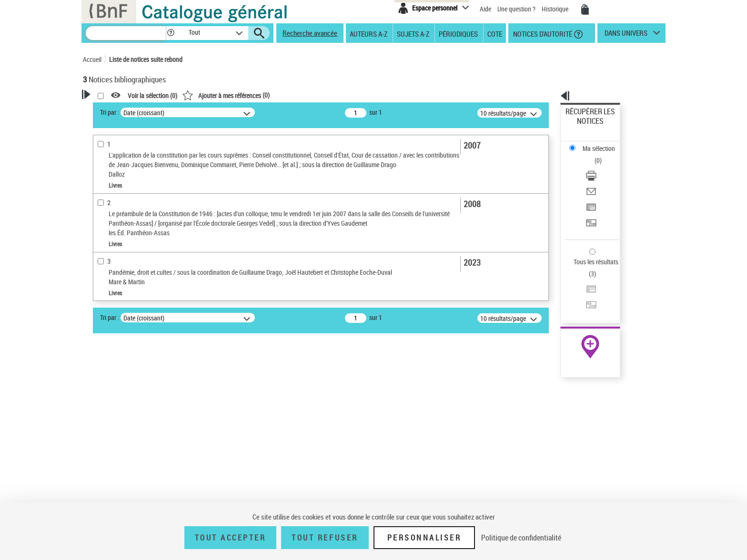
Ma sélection (584, 126)
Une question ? (516, 9)
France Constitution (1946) (131, 465)
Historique (556, 9)
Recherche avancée (310, 33)
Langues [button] (105, 349)
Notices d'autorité (542, 33)
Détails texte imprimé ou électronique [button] (128, 284)
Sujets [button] (102, 381)
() (348, 95)
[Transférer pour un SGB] (603, 178)
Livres (104, 303)
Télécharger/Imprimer (595, 143)
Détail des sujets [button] (117, 413)
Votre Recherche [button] (122, 110)
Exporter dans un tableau (600, 166)
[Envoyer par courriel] (603, 155)
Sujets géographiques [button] (125, 397)
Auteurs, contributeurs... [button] (129, 333)
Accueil (92, 59)
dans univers (626, 35)
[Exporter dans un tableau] (603, 166)
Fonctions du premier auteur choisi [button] (134, 216)
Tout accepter (231, 538)
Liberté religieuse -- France (131, 427)
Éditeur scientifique (121, 235)
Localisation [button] (111, 318)
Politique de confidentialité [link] (521, 538)
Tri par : (232, 112)
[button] (171, 33)
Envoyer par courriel (593, 155)
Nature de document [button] (122, 250)
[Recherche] (126, 33)
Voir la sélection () (275, 95)
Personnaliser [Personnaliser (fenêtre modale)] (424, 538)
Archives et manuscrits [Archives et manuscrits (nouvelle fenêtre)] (582, 291)
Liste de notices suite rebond (146, 59)
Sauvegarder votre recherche (142, 176)
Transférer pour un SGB (598, 177)
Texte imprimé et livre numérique (138, 265)
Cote (495, 33)
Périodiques (458, 33)
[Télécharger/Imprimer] (603, 143)
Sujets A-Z (413, 33)
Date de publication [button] (121, 365)
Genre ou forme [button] (115, 496)
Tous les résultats (590, 204)
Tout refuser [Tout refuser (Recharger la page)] (325, 538)
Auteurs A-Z (368, 33)
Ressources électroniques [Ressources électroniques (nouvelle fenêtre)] (585, 302)
